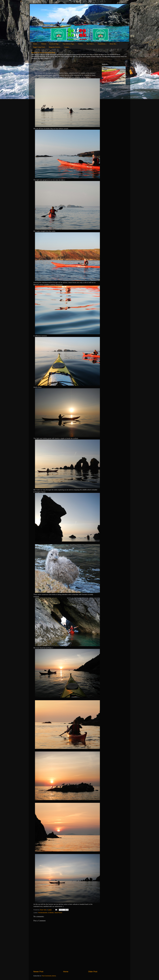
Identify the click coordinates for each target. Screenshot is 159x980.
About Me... (113, 44)
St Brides (51, 913)
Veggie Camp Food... (39, 47)
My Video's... (91, 44)
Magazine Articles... (55, 47)
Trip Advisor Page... (69, 44)
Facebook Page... (54, 44)
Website (44, 44)
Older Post (93, 972)
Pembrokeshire (43, 913)
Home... (36, 44)
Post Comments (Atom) (49, 976)
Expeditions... (102, 44)
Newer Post (38, 972)
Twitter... (81, 44)
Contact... (67, 47)
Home (66, 972)
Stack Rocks (58, 913)
